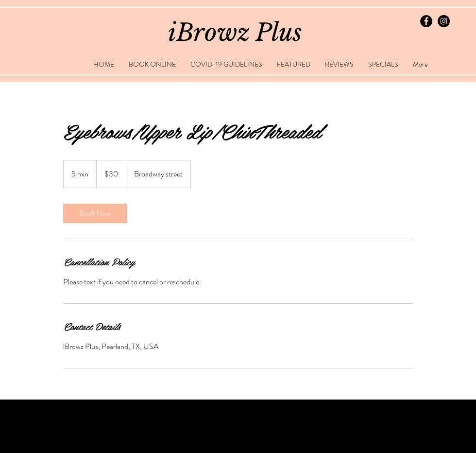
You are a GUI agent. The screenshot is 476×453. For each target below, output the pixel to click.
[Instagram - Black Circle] (444, 21)
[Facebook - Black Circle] (426, 21)
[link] (95, 213)
